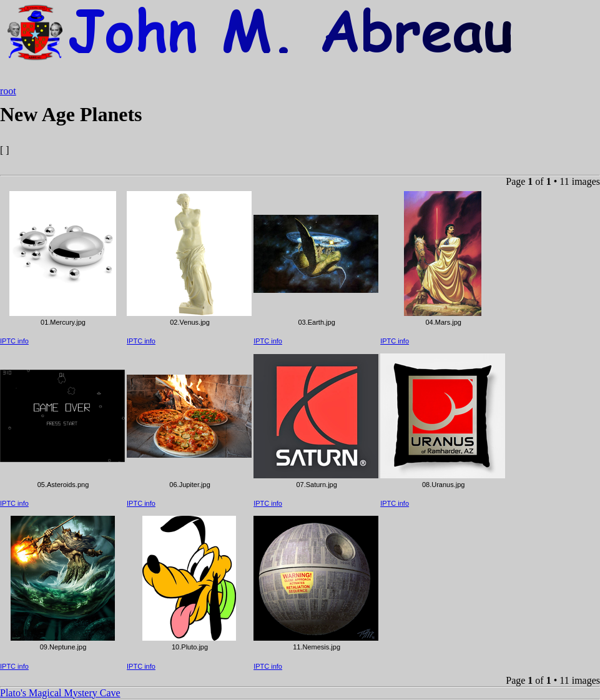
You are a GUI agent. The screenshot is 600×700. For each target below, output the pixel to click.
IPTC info (14, 341)
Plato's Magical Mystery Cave (60, 693)
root (8, 91)
